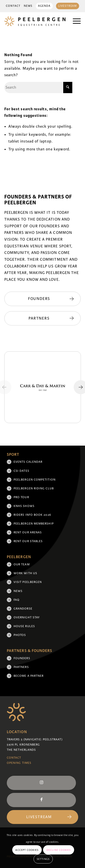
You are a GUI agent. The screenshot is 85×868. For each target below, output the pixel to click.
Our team (22, 564)
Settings (43, 859)
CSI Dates (21, 471)
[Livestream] (42, 817)
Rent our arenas (28, 532)
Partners (21, 667)
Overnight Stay (27, 617)
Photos (20, 635)
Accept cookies (27, 850)
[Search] (38, 87)
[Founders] (43, 299)
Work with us (25, 573)
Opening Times (19, 763)
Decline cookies (59, 850)
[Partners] (43, 318)
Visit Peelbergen (28, 582)
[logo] (35, 21)
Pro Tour (21, 497)
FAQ (17, 600)
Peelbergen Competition (35, 480)
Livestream (68, 6)
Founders (22, 658)
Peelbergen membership (34, 524)
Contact (13, 6)
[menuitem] (13, 6)
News (28, 6)
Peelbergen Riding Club (34, 488)
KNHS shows (24, 506)
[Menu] (74, 21)
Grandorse (23, 609)
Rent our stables (28, 541)
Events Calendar (28, 462)
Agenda (44, 6)
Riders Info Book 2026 (32, 515)
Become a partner (29, 676)
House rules (24, 626)
